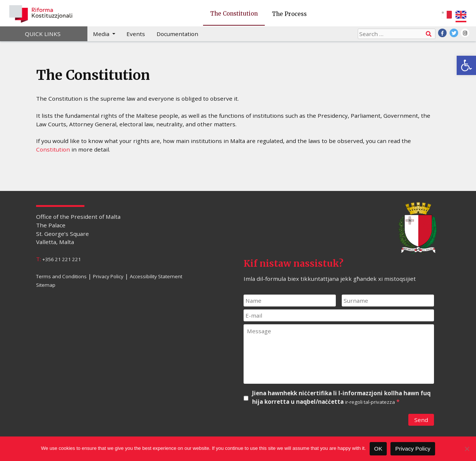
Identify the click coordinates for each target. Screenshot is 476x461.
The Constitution (234, 14)
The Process (289, 14)
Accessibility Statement (156, 276)
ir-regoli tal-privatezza (370, 402)
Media (102, 34)
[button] (466, 65)
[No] (467, 449)
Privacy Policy (108, 276)
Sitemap (46, 285)
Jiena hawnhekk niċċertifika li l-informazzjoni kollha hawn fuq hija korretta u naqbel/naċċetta (341, 398)
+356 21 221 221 (62, 259)
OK (378, 449)
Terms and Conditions (61, 276)
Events (136, 34)
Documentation (177, 34)
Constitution (53, 149)
